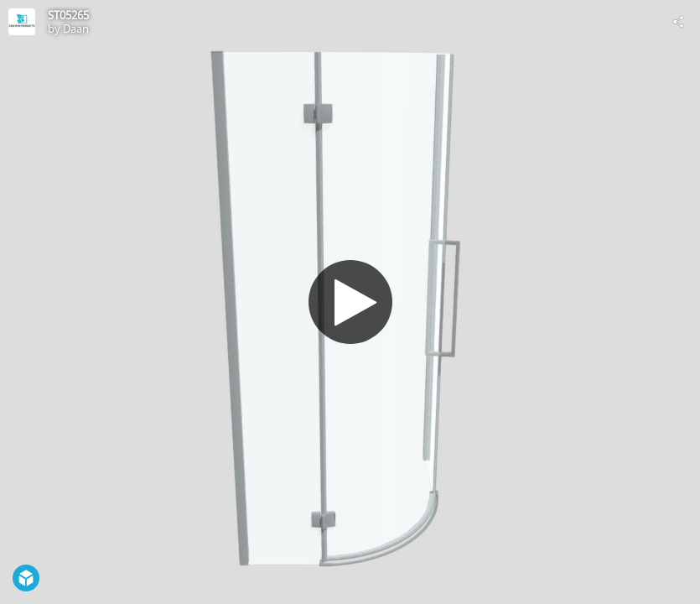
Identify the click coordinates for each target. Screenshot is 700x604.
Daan (76, 29)
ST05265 (68, 15)
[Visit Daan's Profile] (22, 22)
